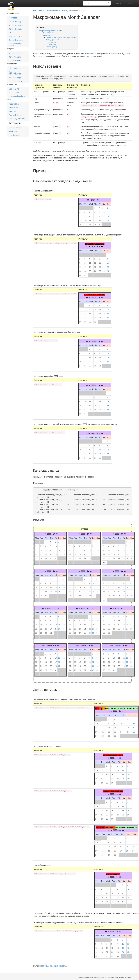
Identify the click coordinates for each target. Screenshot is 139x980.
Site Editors (13, 108)
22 (95, 219)
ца (107, 707)
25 (108, 219)
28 (90, 223)
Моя (97, 707)
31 (85, 274)
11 (108, 211)
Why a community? (17, 68)
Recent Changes (16, 104)
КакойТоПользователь (95, 294)
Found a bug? (14, 36)
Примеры (46, 35)
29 (95, 223)
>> (102, 199)
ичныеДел (110, 826)
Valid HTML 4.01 (125, 976)
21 (90, 219)
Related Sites (14, 93)
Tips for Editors (15, 115)
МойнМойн (92, 53)
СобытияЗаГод (113, 873)
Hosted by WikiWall (17, 119)
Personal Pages (15, 78)
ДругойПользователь (95, 243)
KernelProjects (15, 61)
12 (80, 215)
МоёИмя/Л (100, 826)
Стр (101, 707)
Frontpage (13, 18)
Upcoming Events (16, 81)
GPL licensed (113, 976)
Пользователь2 (131, 707)
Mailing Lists (14, 89)
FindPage (13, 131)
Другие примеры (52, 47)
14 (90, 215)
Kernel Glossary (15, 29)
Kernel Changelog (16, 40)
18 (108, 215)
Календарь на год (53, 40)
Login (127, 3)
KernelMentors (15, 57)
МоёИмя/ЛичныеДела (113, 754)
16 (100, 215)
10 (104, 211)
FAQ (11, 33)
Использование (48, 33)
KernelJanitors (15, 53)
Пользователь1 (116, 707)
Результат (53, 45)
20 (85, 219)
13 (85, 215)
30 (100, 223)
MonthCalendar (78, 10)
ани (104, 707)
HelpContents (14, 135)
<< (88, 199)
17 (104, 215)
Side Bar (12, 111)
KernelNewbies (39, 10)
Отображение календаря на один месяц (61, 38)
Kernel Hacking (15, 22)
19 (80, 219)
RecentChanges (15, 128)
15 (95, 215)
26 (80, 223)
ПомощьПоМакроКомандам (59, 10)
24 (104, 219)
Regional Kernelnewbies (15, 73)
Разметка (53, 42)
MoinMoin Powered (86, 976)
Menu (118, 3)
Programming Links (17, 96)
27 (85, 223)
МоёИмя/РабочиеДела (113, 790)
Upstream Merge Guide (16, 45)
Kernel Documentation (18, 25)
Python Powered (100, 976)
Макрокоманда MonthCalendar (51, 31)
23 (100, 219)
